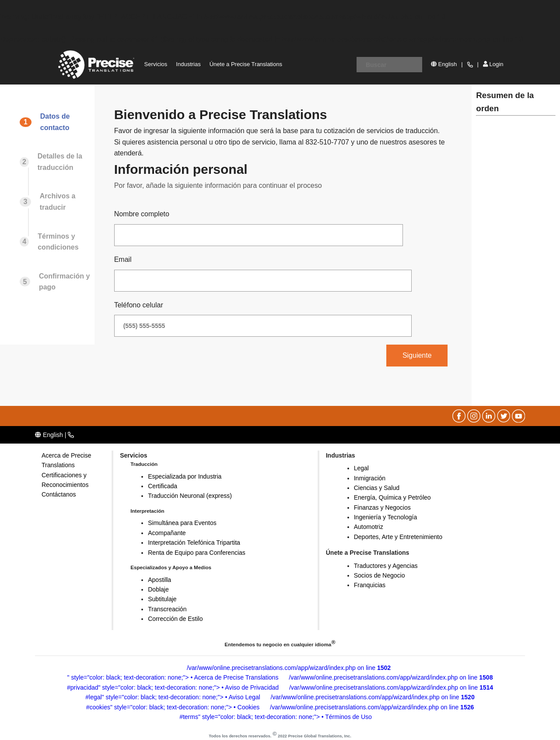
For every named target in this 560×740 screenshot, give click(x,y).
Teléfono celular (139, 305)
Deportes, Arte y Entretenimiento (398, 537)
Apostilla (159, 580)
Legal (361, 468)
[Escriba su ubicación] (389, 65)
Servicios (156, 64)
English (444, 64)
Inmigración (370, 478)
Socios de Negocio (380, 575)
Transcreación (167, 609)
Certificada (163, 486)
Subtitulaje (162, 599)
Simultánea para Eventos (182, 523)
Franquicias (370, 585)
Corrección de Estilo (175, 619)
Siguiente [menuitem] (417, 355)
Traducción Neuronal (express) (190, 496)
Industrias (188, 64)
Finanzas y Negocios (382, 507)
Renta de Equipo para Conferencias (197, 553)
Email (123, 259)
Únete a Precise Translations (246, 64)
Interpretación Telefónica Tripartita (194, 543)
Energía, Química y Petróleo (392, 497)
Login (493, 64)
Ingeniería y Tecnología (386, 517)
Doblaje (158, 589)
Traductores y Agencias (386, 566)
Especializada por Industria (185, 476)
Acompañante (167, 533)
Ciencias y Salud (377, 488)
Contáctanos (59, 494)
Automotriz (369, 527)
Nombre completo (142, 214)
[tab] (56, 131)
